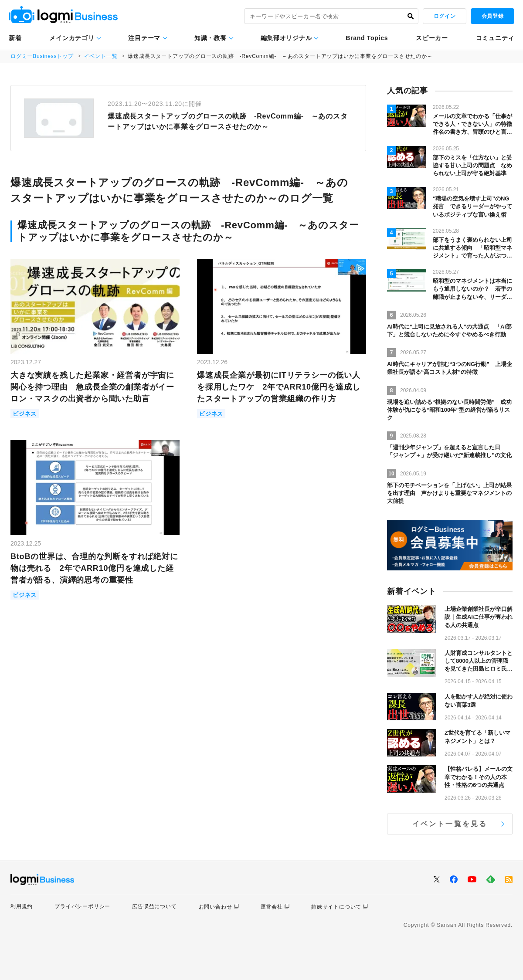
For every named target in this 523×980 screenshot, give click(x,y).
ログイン (445, 16)
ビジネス (25, 414)
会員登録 (492, 16)
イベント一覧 (101, 56)
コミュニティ (495, 38)
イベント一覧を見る (450, 824)
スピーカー (432, 38)
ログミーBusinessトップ (42, 56)
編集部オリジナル (286, 38)
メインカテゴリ (72, 38)
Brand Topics (367, 38)
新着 (15, 38)
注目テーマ (144, 38)
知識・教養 (211, 38)
